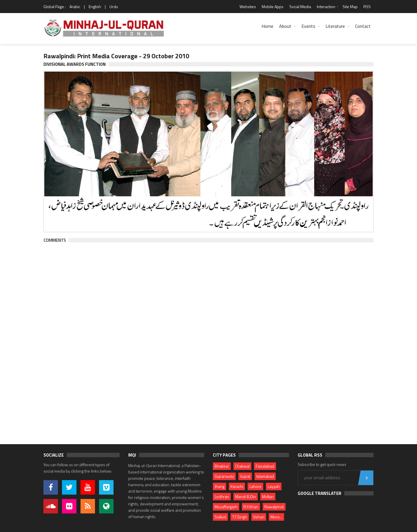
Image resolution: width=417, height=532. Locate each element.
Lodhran (222, 496)
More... (276, 517)
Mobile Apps (273, 7)
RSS (367, 7)
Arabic (75, 7)
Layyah (274, 486)
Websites (248, 7)
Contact (363, 26)
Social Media (300, 7)
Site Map (350, 7)
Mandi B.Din (246, 496)
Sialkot (220, 517)
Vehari (259, 517)
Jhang (220, 486)
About (285, 26)
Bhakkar (222, 466)
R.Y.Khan (251, 507)
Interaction (326, 7)
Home (267, 26)
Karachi (237, 486)
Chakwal (242, 466)
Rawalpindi (274, 507)
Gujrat (245, 476)
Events (308, 26)
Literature (335, 26)
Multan (268, 496)
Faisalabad (265, 466)
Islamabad (265, 476)
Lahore (255, 486)
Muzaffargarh (226, 507)
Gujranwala (224, 476)
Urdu (114, 7)
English (95, 7)
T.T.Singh (240, 517)
